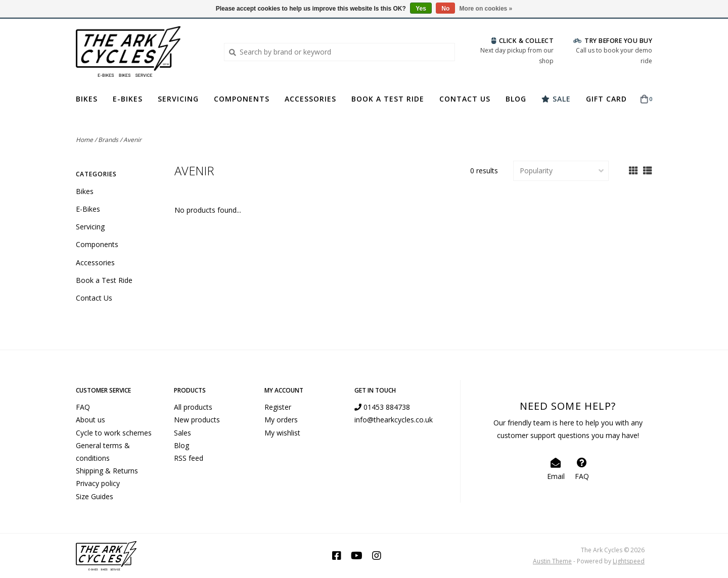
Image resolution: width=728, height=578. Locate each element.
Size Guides (95, 496)
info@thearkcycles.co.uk (394, 420)
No (445, 9)
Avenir (132, 140)
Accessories (310, 99)
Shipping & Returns (107, 471)
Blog (516, 99)
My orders (281, 420)
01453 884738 (382, 407)
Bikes (87, 99)
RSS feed (189, 458)
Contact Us (465, 99)
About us (90, 420)
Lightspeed (629, 561)
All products (193, 407)
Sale (556, 99)
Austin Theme (552, 561)
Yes (421, 9)
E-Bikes (128, 99)
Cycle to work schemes (114, 433)
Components (242, 99)
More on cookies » (486, 9)
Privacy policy (98, 483)
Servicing (178, 99)
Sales (183, 433)
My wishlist (282, 433)
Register (278, 407)
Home (84, 140)
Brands (108, 140)
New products (197, 420)
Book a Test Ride (388, 99)
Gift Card (606, 99)
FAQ (83, 407)
